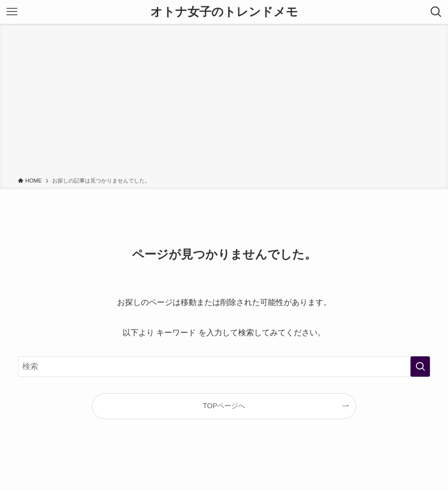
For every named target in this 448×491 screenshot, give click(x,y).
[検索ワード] (224, 367)
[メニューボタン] (12, 12)
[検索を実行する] (420, 367)
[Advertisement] (224, 102)
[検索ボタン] (436, 12)
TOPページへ (224, 406)
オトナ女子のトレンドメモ (224, 12)
